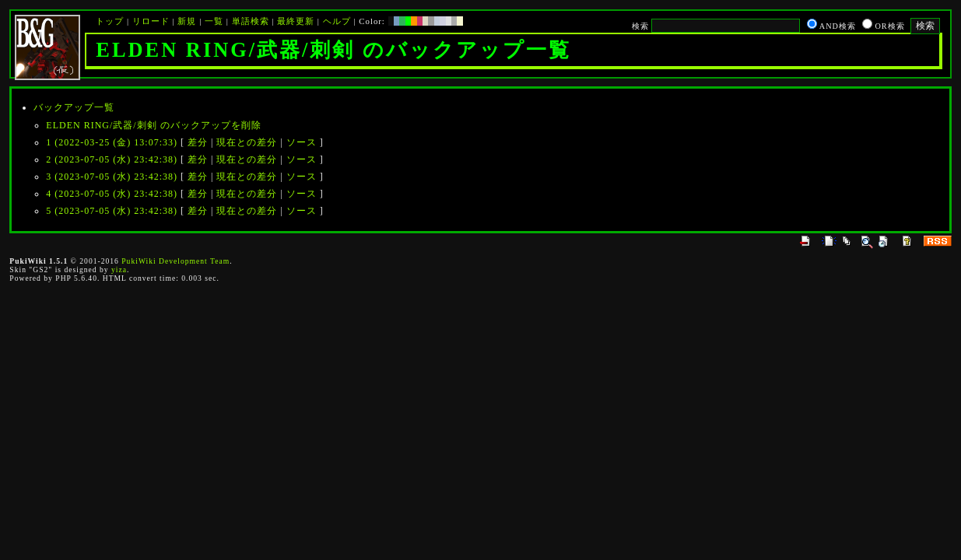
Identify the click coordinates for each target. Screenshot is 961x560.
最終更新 (296, 21)
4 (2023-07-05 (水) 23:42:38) (112, 194)
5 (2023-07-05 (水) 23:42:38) (112, 211)
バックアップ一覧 (74, 107)
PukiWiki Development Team (175, 261)
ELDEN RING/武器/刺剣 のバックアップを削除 (153, 125)
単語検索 (251, 21)
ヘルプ (337, 21)
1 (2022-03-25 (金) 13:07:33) (112, 142)
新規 (187, 21)
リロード (151, 21)
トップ (110, 21)
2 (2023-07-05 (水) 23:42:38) (112, 159)
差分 (198, 142)
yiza (119, 269)
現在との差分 (247, 142)
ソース (302, 142)
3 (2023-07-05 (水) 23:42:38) (112, 177)
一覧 (214, 21)
